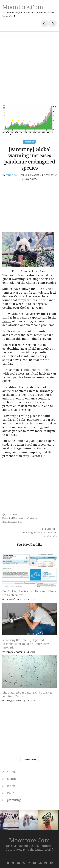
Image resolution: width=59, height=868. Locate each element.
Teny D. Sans (13, 175)
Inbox (33, 589)
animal (12, 761)
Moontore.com (23, 7)
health (7, 321)
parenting (29, 142)
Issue (11, 782)
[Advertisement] (29, 71)
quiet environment (37, 370)
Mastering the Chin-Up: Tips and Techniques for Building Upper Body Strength (26, 633)
